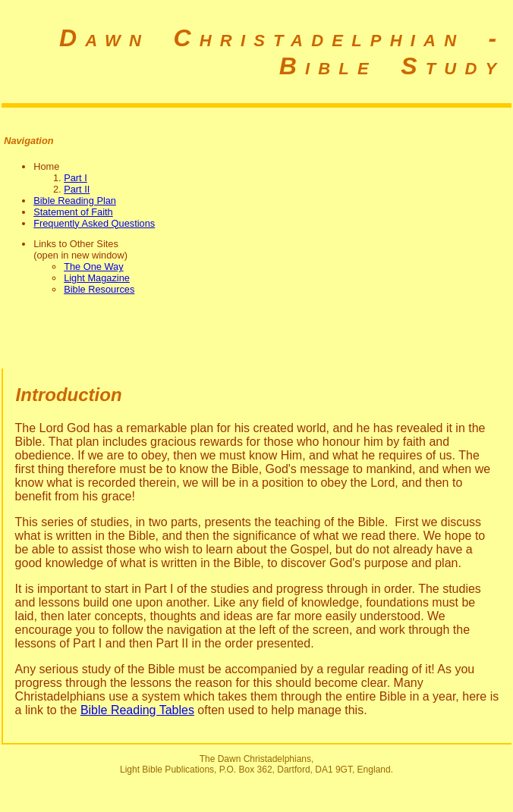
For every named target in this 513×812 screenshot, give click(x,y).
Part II (77, 189)
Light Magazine (97, 278)
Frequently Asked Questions (94, 223)
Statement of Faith (73, 212)
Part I (76, 178)
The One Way (93, 266)
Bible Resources (99, 289)
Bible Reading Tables (137, 710)
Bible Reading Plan (75, 201)
